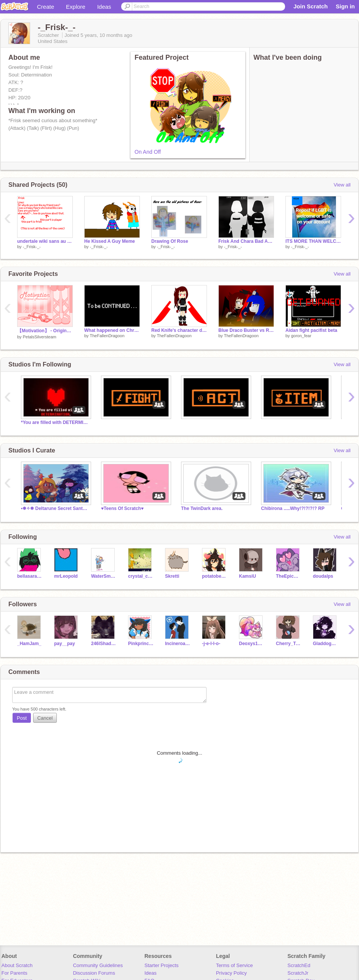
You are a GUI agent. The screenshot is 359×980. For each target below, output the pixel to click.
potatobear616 (215, 576)
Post (22, 718)
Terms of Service (235, 965)
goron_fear (301, 336)
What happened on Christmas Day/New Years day (112, 330)
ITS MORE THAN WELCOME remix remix (313, 241)
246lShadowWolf (104, 644)
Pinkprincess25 (141, 644)
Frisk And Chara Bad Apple (246, 241)
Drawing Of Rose (170, 241)
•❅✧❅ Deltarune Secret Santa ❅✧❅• (55, 508)
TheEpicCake (289, 576)
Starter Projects (162, 965)
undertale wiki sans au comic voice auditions (45, 241)
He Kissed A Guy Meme (110, 241)
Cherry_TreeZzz (289, 644)
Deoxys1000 (252, 644)
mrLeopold (66, 576)
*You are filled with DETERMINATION (55, 422)
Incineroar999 (178, 644)
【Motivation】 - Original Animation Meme (45, 331)
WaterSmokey (104, 576)
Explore (76, 7)
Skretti (172, 576)
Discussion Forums (94, 973)
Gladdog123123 (326, 644)
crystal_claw (141, 576)
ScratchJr (298, 973)
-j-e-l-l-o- (211, 644)
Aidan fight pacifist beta (311, 330)
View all (342, 185)
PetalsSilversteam (40, 337)
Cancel (45, 718)
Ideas (104, 7)
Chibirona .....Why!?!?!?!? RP (293, 508)
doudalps (323, 576)
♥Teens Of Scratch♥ (122, 508)
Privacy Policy (232, 973)
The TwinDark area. (202, 508)
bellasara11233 (30, 576)
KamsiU (248, 576)
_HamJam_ (29, 644)
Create (46, 7)
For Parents (14, 973)
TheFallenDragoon (107, 336)
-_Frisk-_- (32, 247)
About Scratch (17, 965)
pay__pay (65, 644)
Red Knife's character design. (179, 330)
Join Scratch (311, 6)
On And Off (148, 152)
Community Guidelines (98, 965)
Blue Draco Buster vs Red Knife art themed (246, 330)
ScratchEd (299, 965)
